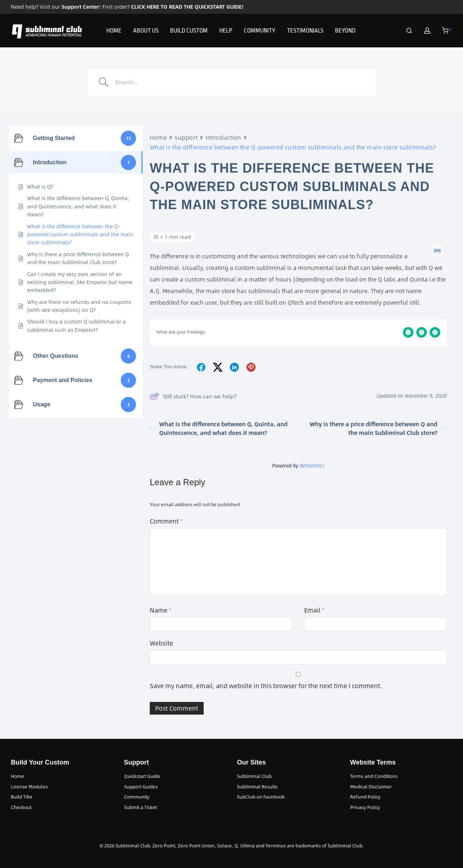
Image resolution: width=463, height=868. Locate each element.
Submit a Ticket (141, 807)
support (186, 137)
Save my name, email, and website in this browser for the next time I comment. (266, 686)
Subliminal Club (254, 776)
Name (161, 610)
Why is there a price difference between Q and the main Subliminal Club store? (378, 428)
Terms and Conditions (374, 776)
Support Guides (141, 787)
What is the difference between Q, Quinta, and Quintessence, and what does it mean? (219, 428)
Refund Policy (365, 797)
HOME (114, 32)
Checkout (21, 807)
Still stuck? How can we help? (193, 396)
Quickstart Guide (142, 776)
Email (314, 610)
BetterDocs (312, 465)
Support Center (80, 7)
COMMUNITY (260, 32)
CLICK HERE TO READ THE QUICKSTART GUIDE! (187, 7)
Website (162, 643)
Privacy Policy (365, 807)
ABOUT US (146, 32)
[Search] (409, 32)
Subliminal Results (257, 787)
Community (137, 797)
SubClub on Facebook (261, 797)
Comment (166, 521)
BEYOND (345, 32)
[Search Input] (241, 82)
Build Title (22, 797)
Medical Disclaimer (371, 787)
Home (158, 137)
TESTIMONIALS (305, 32)
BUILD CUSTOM (189, 32)
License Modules (29, 787)
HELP (226, 32)
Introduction (223, 137)
